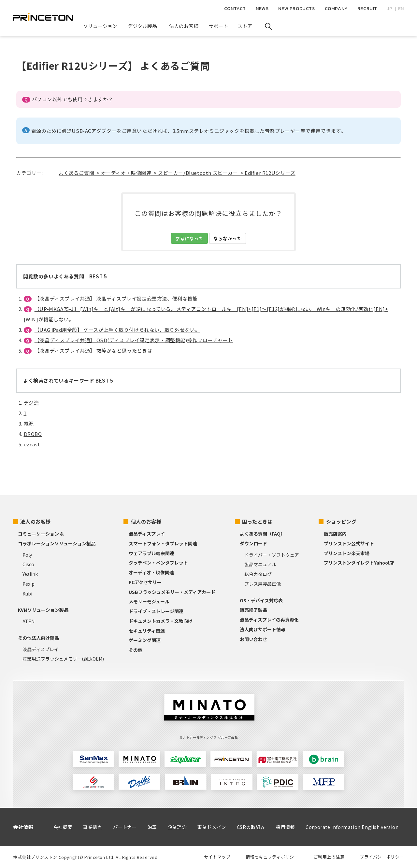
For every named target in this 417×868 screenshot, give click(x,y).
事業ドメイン (212, 827)
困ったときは (257, 521)
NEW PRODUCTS (296, 9)
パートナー (125, 827)
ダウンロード (253, 543)
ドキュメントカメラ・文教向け (161, 621)
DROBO (33, 434)
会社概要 (63, 827)
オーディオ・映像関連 (151, 572)
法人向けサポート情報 (263, 629)
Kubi (27, 594)
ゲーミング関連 (145, 640)
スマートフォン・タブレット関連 (163, 543)
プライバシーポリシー (382, 857)
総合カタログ (258, 574)
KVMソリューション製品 (43, 610)
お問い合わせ (253, 639)
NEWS (262, 9)
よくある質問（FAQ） (262, 534)
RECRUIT (367, 9)
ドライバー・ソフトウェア (272, 555)
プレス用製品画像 (263, 584)
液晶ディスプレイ (41, 649)
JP (390, 9)
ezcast (32, 444)
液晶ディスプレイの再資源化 (269, 620)
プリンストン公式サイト (349, 543)
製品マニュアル (260, 564)
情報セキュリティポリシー (272, 857)
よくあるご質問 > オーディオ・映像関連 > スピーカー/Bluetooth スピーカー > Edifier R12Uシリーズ (177, 173)
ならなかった (228, 238)
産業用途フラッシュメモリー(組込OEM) (63, 659)
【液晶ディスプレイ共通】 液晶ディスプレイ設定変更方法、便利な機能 (116, 298)
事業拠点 (93, 827)
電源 (29, 423)
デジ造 (31, 403)
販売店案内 (335, 534)
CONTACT (235, 9)
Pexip (29, 584)
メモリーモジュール (149, 601)
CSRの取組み (251, 827)
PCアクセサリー (145, 582)
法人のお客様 (36, 521)
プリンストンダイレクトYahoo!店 (359, 563)
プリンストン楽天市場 (347, 553)
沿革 (152, 827)
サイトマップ (217, 857)
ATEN (29, 621)
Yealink (30, 574)
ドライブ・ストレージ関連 (156, 611)
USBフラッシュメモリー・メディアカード (172, 592)
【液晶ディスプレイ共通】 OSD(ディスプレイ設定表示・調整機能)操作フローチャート (134, 340)
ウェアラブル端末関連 (151, 553)
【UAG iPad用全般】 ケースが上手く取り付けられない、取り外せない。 (117, 330)
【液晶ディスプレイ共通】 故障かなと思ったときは (93, 350)
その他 (136, 650)
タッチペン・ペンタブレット (158, 563)
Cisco (28, 564)
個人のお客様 (146, 521)
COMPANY (336, 9)
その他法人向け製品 (38, 638)
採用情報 (285, 827)
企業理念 (177, 827)
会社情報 (23, 827)
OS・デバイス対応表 (261, 600)
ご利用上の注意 (329, 857)
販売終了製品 (253, 610)
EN (401, 9)
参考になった (190, 238)
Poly (27, 555)
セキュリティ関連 (147, 631)
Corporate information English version (352, 827)
